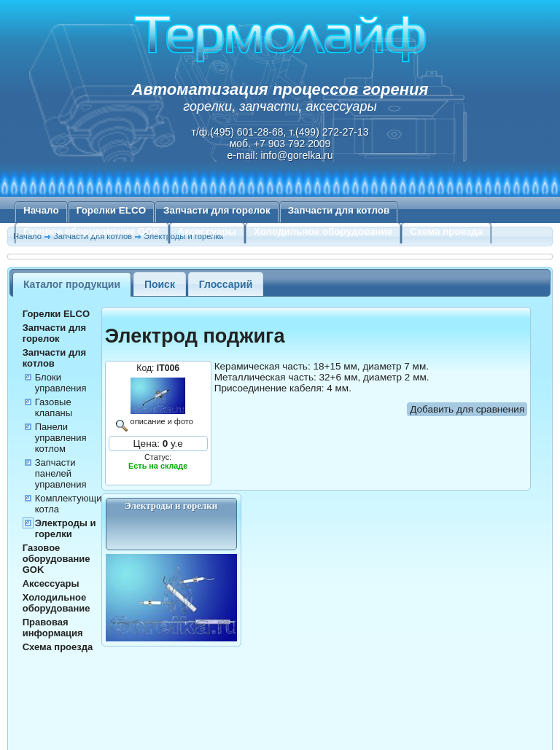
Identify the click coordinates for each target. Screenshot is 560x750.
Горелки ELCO (111, 210)
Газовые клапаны (54, 407)
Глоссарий (226, 284)
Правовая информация (53, 628)
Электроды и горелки (66, 528)
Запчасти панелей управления (61, 473)
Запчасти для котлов (339, 210)
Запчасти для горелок (217, 210)
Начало (41, 210)
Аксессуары (207, 231)
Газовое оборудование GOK (92, 231)
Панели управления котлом (61, 438)
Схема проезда (446, 231)
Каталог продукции (72, 284)
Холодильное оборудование (323, 231)
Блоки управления (61, 383)
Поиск (160, 284)
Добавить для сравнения (467, 409)
